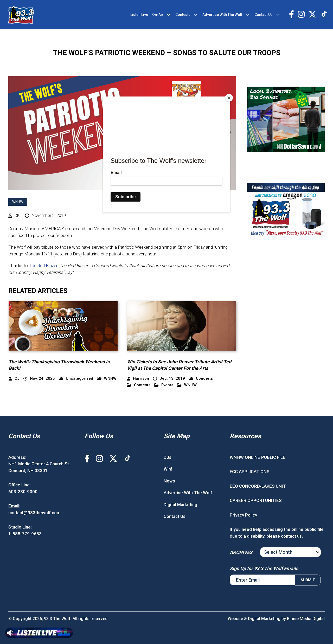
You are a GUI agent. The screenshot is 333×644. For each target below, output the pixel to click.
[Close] (229, 98)
